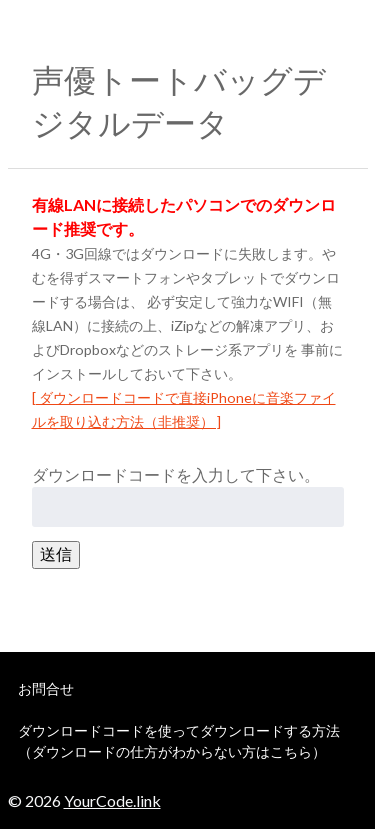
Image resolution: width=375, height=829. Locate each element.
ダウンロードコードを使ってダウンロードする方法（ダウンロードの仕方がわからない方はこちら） (179, 741)
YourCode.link (112, 800)
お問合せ (46, 688)
